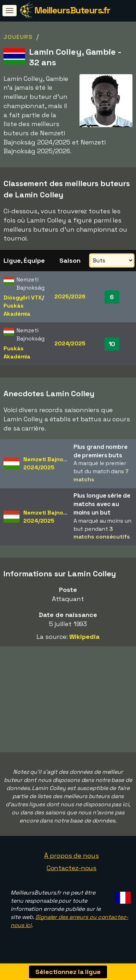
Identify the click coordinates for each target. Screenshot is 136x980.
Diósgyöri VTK (23, 298)
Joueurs (18, 37)
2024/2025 (70, 343)
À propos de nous (71, 856)
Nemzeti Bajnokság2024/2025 (50, 463)
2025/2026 (70, 296)
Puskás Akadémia (17, 310)
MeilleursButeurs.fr (72, 10)
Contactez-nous (72, 869)
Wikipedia (84, 637)
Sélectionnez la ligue (68, 972)
